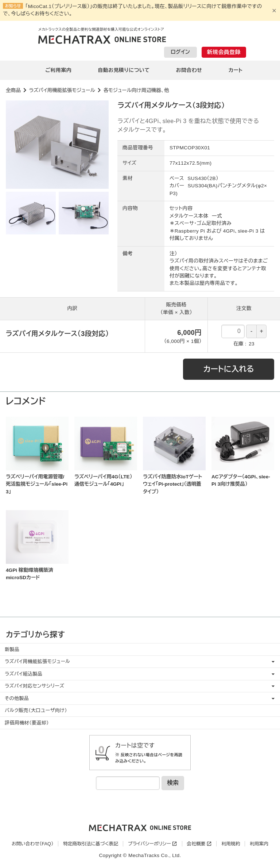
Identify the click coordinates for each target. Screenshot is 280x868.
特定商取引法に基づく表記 (91, 844)
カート (235, 70)
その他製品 (17, 698)
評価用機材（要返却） (27, 723)
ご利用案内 (59, 70)
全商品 (13, 90)
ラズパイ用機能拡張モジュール (62, 90)
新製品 (12, 649)
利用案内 (259, 844)
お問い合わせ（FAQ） (32, 844)
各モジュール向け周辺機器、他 (136, 90)
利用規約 (231, 844)
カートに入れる (229, 369)
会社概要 (196, 844)
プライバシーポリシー (149, 844)
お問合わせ (189, 70)
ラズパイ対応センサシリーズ (34, 686)
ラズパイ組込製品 (24, 674)
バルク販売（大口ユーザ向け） (36, 710)
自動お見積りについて (124, 70)
